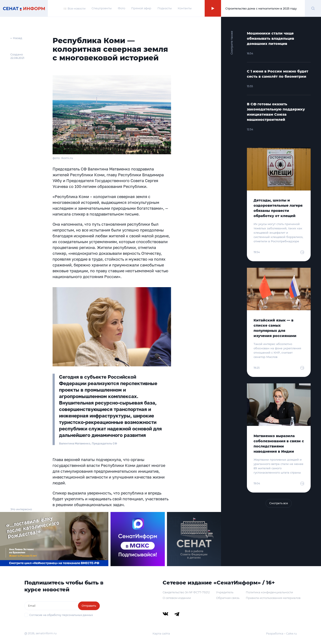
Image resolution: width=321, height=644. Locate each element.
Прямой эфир (141, 8)
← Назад (16, 38)
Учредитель (225, 592)
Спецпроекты (102, 8)
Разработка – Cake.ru (281, 633)
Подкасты (165, 8)
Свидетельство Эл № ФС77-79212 (186, 592)
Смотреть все (279, 503)
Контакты (185, 8)
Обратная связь (228, 598)
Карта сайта (161, 633)
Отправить (89, 606)
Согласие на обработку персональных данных (61, 615)
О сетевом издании (177, 598)
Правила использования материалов (273, 598)
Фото (122, 8)
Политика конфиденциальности (269, 592)
